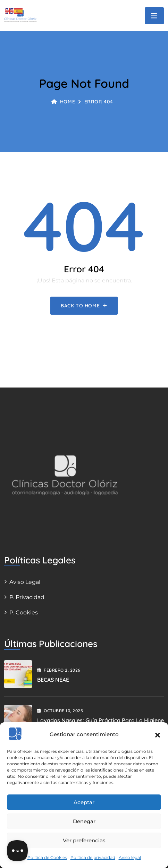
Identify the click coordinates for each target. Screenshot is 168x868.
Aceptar (84, 802)
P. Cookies (24, 612)
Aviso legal (130, 857)
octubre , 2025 (60, 711)
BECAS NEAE (53, 680)
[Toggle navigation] (154, 16)
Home (63, 102)
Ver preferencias (84, 840)
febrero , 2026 (59, 670)
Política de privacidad (93, 857)
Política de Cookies (47, 857)
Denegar (84, 821)
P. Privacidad (27, 597)
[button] (158, 734)
